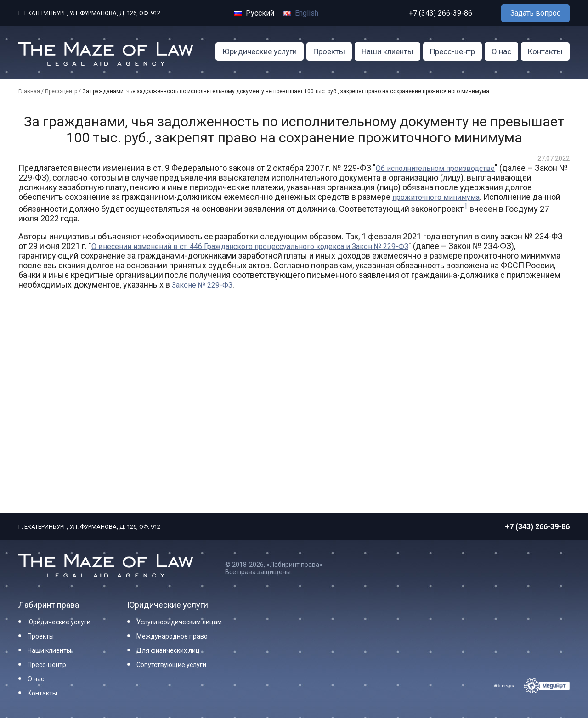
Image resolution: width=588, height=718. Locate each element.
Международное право (172, 636)
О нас (501, 51)
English (301, 13)
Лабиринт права (49, 605)
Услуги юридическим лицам (179, 622)
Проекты (329, 51)
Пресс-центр (452, 51)
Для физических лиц (168, 650)
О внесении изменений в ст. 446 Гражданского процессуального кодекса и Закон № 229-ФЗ (250, 246)
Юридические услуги (260, 51)
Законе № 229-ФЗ (202, 285)
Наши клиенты (387, 51)
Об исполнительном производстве (435, 168)
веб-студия (504, 686)
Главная (29, 91)
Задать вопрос (535, 13)
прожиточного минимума (436, 197)
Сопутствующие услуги (171, 665)
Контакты (545, 51)
